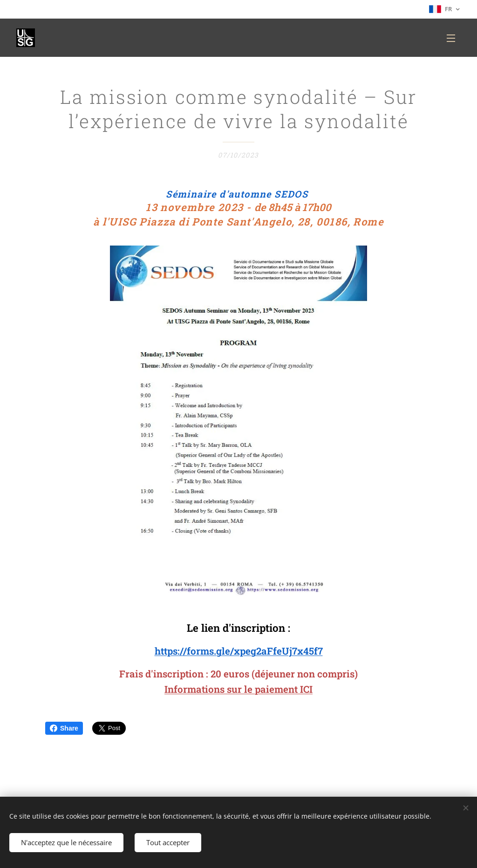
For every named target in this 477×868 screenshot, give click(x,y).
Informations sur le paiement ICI (238, 690)
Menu (451, 38)
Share (64, 728)
